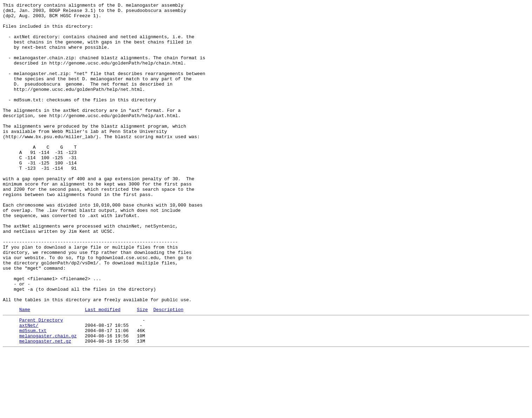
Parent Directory (41, 382)
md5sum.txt (33, 395)
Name (25, 370)
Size (142, 370)
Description (168, 370)
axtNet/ (29, 388)
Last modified (103, 370)
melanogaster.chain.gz (48, 401)
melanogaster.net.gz (45, 407)
